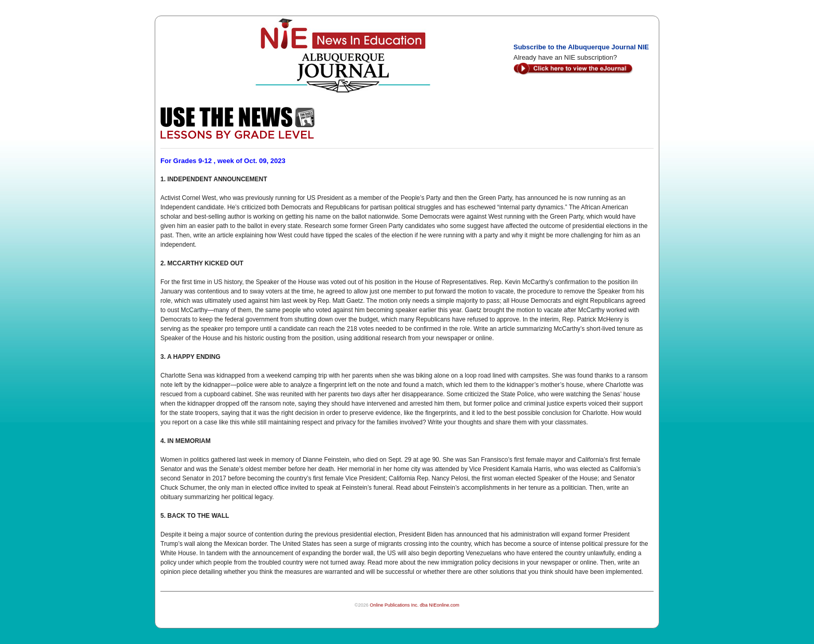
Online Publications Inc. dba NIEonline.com (415, 605)
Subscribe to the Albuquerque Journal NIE (581, 47)
